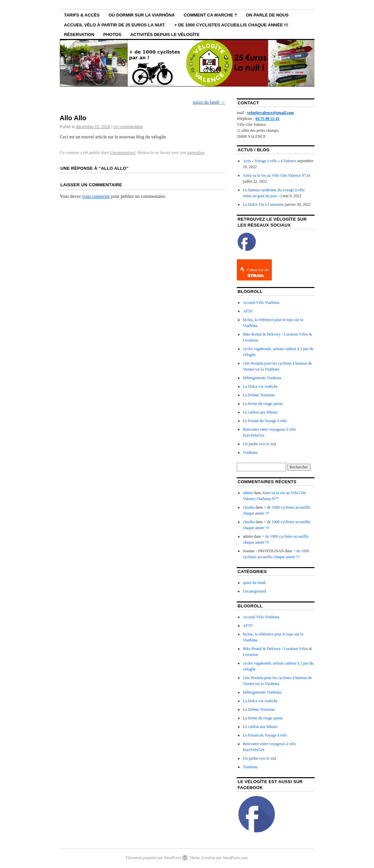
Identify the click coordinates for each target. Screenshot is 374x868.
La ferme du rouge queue (263, 404)
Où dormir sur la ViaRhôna (142, 15)
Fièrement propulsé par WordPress (153, 858)
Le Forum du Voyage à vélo (265, 421)
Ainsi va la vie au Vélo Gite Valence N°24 (276, 175)
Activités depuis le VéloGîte (165, 35)
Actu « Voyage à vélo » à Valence (269, 161)
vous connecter (96, 196)
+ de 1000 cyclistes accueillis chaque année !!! (231, 25)
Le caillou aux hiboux (260, 412)
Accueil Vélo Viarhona (261, 303)
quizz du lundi (209, 102)
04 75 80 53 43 (267, 119)
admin (248, 493)
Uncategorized (123, 152)
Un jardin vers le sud (259, 444)
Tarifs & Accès (82, 15)
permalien (196, 152)
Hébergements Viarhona (262, 378)
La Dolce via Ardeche (260, 386)
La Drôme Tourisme (259, 395)
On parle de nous (267, 15)
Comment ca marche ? (210, 15)
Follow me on (257, 273)
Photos (112, 35)
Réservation (79, 35)
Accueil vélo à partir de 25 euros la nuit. (115, 25)
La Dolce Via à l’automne (263, 204)
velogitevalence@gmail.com (270, 113)
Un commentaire (128, 127)
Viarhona (250, 452)
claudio (249, 507)
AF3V (248, 311)
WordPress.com (235, 858)
